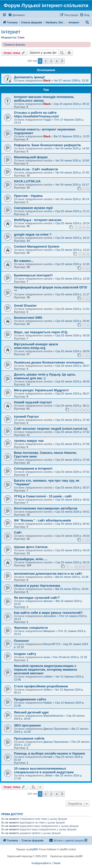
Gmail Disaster (25, 306)
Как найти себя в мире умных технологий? (48, 613)
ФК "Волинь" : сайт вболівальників (42, 520)
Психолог (21, 641)
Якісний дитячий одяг (32, 712)
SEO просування (27, 725)
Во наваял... (24, 261)
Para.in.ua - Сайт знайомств (36, 169)
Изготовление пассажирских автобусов (46, 508)
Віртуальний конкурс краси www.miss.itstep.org (36, 346)
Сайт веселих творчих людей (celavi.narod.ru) (51, 429)
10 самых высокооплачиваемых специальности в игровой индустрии (44, 770)
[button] (62, 61)
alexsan (48, 601)
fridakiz (48, 703)
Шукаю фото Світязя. (31, 547)
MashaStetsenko (53, 716)
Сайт (18, 532)
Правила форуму (14, 45)
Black (47, 80)
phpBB (33, 849)
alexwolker (50, 616)
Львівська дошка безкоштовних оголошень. (49, 362)
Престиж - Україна (28, 196)
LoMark (48, 677)
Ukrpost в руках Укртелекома (37, 586)
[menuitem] (16, 15)
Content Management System (37, 246)
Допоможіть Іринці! (29, 77)
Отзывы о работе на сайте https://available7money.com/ (36, 114)
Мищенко (49, 631)
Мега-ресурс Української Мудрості (41, 390)
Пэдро (47, 120)
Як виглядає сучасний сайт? (37, 598)
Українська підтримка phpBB (66, 856)
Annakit (48, 757)
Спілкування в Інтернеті (33, 468)
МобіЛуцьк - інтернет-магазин (38, 220)
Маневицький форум (31, 157)
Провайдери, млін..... (31, 559)
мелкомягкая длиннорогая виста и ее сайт (48, 574)
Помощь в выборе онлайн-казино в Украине (50, 753)
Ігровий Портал (26, 417)
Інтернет (11, 32)
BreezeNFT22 (52, 644)
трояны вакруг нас (29, 441)
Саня (21, 37)
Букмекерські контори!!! (33, 275)
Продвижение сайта (30, 699)
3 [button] (51, 61)
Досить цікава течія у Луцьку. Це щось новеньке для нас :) (45, 376)
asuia (47, 657)
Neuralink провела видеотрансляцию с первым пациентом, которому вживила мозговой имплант (46, 670)
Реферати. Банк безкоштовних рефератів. (48, 145)
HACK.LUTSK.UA (27, 181)
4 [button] (57, 61)
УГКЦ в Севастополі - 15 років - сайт (43, 496)
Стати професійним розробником (41, 686)
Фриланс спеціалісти (31, 628)
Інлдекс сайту (25, 654)
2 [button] (46, 61)
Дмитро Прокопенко (56, 729)
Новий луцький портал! (33, 402)
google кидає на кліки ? (33, 234)
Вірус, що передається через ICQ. (41, 332)
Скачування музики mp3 (33, 208)
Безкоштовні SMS (28, 318)
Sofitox (48, 690)
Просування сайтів (29, 738)
